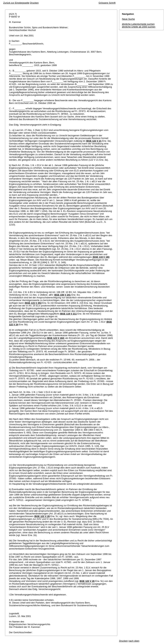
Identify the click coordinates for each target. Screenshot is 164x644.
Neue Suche (128, 19)
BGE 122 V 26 (42, 516)
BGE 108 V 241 (62, 295)
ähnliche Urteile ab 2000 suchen (139, 27)
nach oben (134, 641)
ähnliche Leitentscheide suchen (138, 24)
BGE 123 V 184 (56, 338)
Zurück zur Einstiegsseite (16, 3)
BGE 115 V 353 (33, 303)
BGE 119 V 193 (101, 257)
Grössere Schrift (107, 3)
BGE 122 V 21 (94, 141)
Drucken (34, 3)
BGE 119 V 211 (69, 314)
